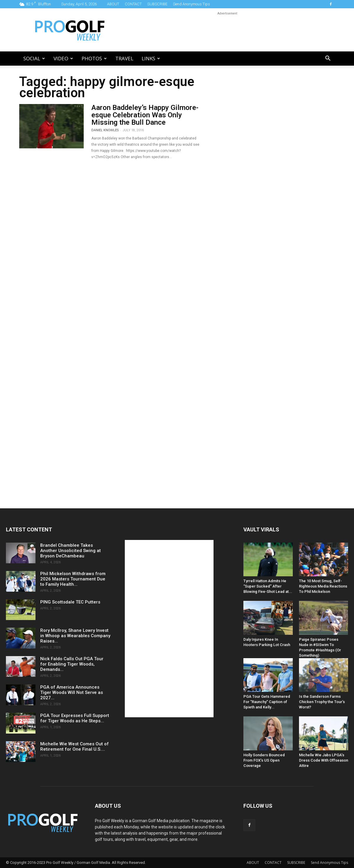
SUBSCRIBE (157, 4)
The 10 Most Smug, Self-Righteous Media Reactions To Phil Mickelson (323, 586)
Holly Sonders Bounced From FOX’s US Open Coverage (264, 760)
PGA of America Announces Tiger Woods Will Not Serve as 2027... (72, 692)
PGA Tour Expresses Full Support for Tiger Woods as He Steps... (75, 718)
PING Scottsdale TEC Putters (70, 602)
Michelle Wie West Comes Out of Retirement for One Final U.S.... (75, 747)
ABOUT (113, 4)
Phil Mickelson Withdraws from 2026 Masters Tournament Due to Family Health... (73, 579)
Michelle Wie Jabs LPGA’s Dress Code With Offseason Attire (324, 760)
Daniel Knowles (105, 130)
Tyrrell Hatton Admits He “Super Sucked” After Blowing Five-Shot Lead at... (268, 586)
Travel (124, 58)
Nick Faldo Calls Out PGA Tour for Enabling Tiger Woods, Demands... (72, 664)
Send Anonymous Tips (191, 4)
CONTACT (133, 4)
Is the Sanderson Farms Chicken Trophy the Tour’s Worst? (322, 702)
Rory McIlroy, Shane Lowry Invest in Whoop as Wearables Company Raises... (75, 636)
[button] (328, 59)
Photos (94, 58)
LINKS (151, 58)
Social (34, 58)
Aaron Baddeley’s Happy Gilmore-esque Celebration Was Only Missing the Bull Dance (145, 115)
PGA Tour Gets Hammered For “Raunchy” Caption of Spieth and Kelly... (267, 702)
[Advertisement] (227, 30)
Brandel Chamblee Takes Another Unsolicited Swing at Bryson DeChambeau (71, 551)
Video (63, 58)
